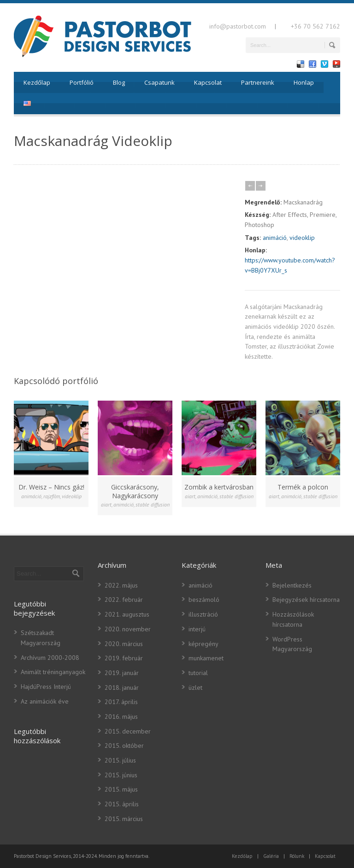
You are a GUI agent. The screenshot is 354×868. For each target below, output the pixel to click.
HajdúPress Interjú (46, 687)
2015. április (122, 804)
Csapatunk (159, 82)
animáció (275, 238)
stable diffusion (153, 504)
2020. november (128, 629)
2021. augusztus (127, 614)
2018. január (122, 687)
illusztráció (203, 614)
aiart (106, 504)
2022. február (124, 600)
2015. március (124, 819)
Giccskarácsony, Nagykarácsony (135, 491)
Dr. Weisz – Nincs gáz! (51, 487)
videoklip (302, 238)
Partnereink (258, 82)
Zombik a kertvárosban (219, 487)
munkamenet (206, 658)
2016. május (121, 717)
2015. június (121, 775)
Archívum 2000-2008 (50, 658)
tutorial (198, 673)
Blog (119, 82)
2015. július (120, 760)
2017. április (121, 702)
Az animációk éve (45, 701)
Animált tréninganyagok (53, 672)
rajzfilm (52, 496)
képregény (204, 644)
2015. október (124, 746)
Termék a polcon (303, 487)
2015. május (121, 789)
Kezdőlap (37, 82)
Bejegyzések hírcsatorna (306, 600)
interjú (197, 629)
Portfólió (82, 82)
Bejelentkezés (292, 585)
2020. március (124, 644)
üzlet (195, 687)
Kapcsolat (208, 82)
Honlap (304, 82)
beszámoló (204, 600)
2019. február (124, 658)
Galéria (271, 856)
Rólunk (297, 856)
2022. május (121, 585)
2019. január (122, 673)
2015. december (128, 731)
